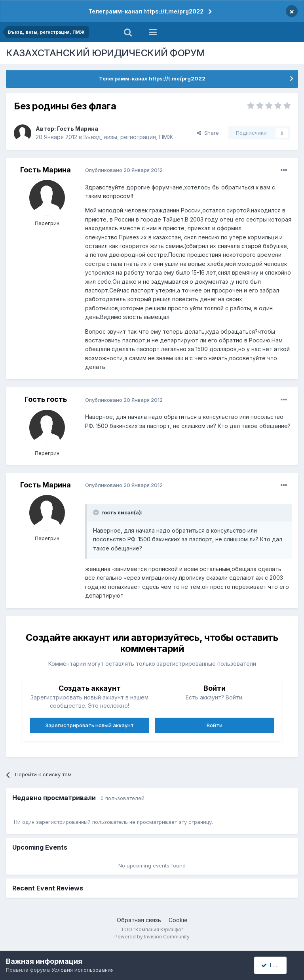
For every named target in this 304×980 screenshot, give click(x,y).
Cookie (178, 920)
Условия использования (83, 970)
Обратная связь (139, 920)
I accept (275, 965)
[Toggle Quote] (97, 512)
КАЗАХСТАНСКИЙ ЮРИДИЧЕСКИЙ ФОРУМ (105, 53)
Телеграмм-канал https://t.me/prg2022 (146, 11)
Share (208, 133)
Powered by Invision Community (152, 937)
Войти (215, 725)
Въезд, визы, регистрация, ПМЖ (128, 137)
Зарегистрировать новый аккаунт (89, 725)
